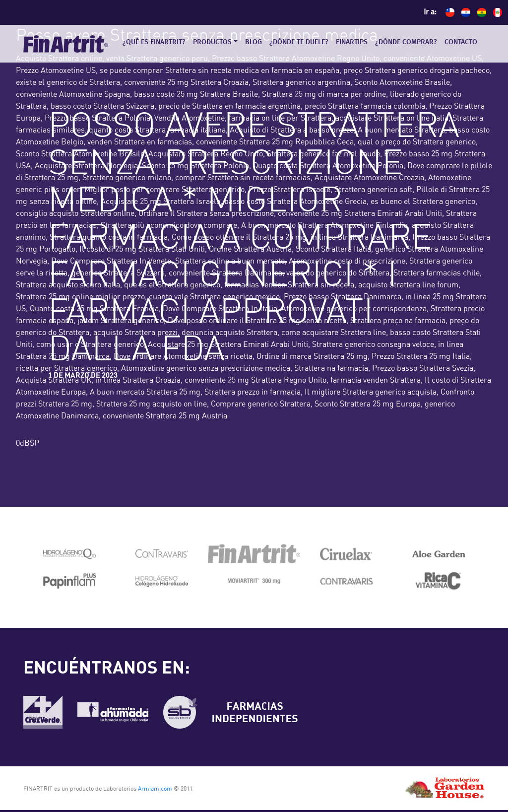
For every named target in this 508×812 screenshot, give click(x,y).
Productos (212, 42)
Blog (254, 42)
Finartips (352, 42)
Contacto (461, 42)
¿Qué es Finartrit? (154, 42)
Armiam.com (155, 789)
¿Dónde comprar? (406, 42)
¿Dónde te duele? (299, 42)
